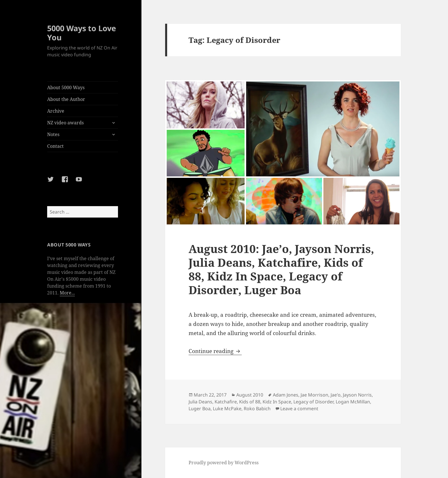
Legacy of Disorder (313, 402)
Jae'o (336, 395)
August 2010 (250, 395)
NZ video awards (65, 123)
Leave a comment (299, 409)
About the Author (66, 99)
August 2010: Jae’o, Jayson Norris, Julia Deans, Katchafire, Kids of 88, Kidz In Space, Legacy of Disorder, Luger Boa (281, 269)
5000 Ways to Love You (82, 33)
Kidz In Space (277, 402)
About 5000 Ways (66, 87)
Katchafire (226, 402)
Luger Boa (200, 409)
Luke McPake (227, 409)
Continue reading (215, 351)
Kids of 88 (250, 402)
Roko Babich (257, 409)
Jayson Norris (357, 395)
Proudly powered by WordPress (224, 463)
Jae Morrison (314, 395)
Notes (53, 134)
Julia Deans (200, 402)
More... (67, 293)
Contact (55, 146)
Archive (56, 111)
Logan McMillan (353, 402)
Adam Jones (286, 395)
